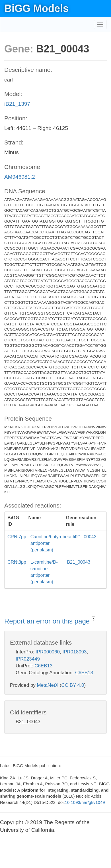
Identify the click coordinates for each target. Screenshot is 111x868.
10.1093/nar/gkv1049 (85, 802)
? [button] (93, 620)
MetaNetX (48, 685)
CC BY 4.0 (73, 685)
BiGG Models (36, 8)
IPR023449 (28, 659)
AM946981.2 (20, 177)
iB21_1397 (17, 104)
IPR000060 (48, 652)
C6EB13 (43, 666)
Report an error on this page (48, 621)
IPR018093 (74, 652)
